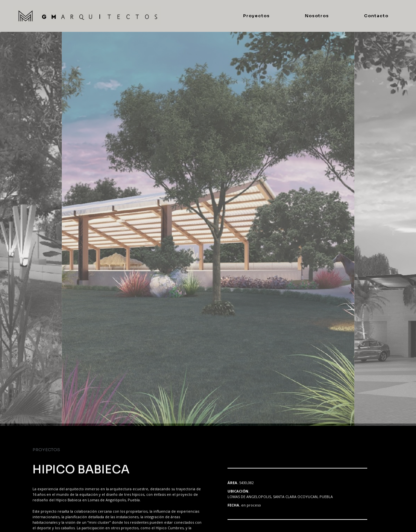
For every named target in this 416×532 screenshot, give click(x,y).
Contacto (376, 16)
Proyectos (256, 16)
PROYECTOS (46, 450)
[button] (24, 233)
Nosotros (317, 16)
